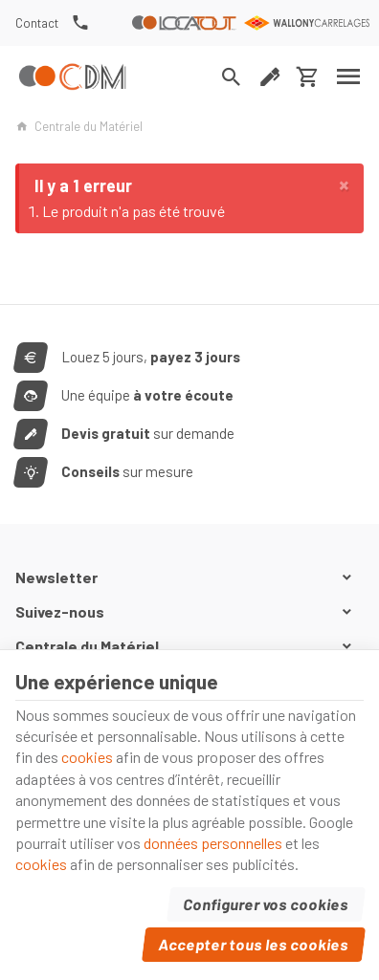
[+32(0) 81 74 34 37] (80, 23)
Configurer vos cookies (267, 904)
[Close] (344, 185)
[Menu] (349, 76)
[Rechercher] (232, 76)
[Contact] (37, 23)
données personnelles (213, 843)
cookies (87, 757)
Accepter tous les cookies (254, 944)
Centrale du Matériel (79, 126)
